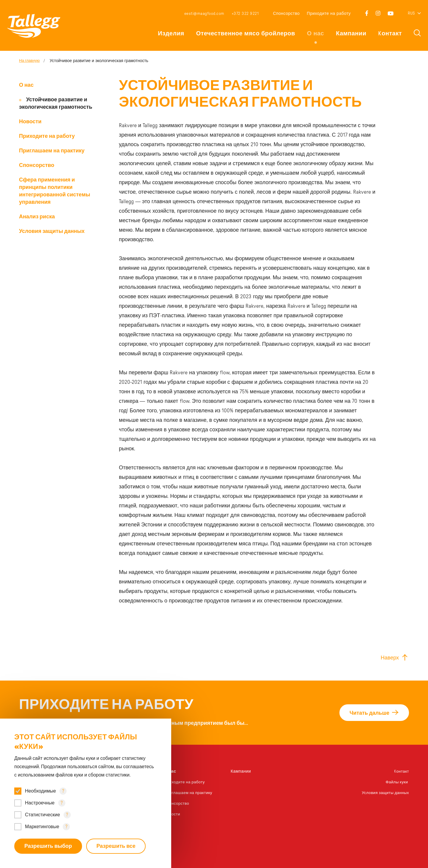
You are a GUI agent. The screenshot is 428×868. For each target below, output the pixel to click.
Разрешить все (117, 846)
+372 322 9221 (245, 14)
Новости (30, 122)
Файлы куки (396, 782)
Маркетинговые (42, 826)
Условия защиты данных (52, 231)
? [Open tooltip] (63, 791)
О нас (316, 34)
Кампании (351, 34)
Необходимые (40, 791)
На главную (30, 61)
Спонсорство (286, 14)
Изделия (171, 34)
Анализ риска (37, 217)
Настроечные (40, 803)
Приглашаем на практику (52, 151)
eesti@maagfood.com (204, 14)
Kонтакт (390, 34)
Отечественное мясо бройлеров (246, 34)
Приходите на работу (329, 14)
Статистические (43, 815)
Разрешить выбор (48, 846)
